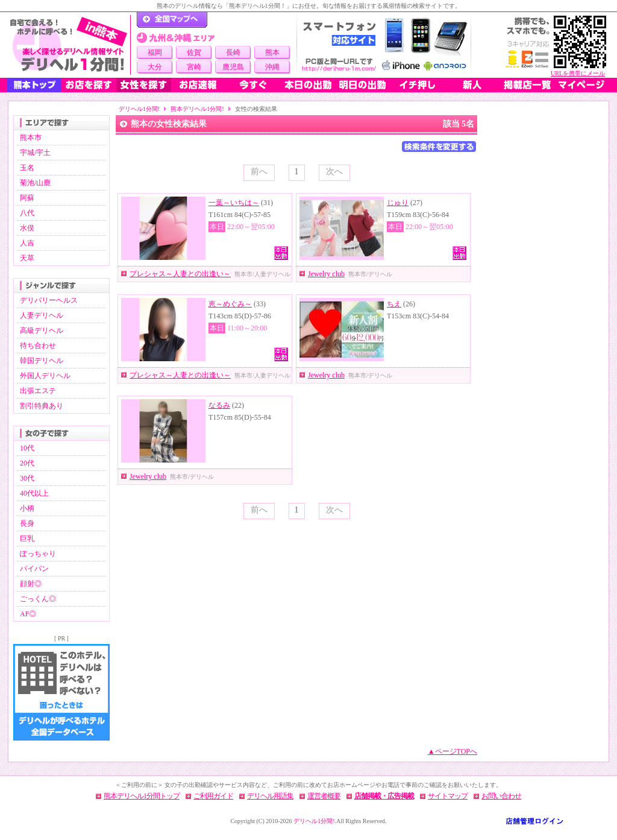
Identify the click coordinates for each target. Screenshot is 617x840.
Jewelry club (326, 274)
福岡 (155, 52)
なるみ (219, 405)
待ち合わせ (38, 346)
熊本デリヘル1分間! (197, 109)
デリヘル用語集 (270, 796)
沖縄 (272, 67)
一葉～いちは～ (234, 203)
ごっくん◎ (38, 599)
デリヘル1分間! (139, 109)
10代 (27, 448)
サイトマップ (448, 796)
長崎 (233, 52)
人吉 (27, 243)
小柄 (27, 508)
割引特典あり (42, 406)
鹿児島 (233, 67)
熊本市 (31, 137)
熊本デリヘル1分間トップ (142, 796)
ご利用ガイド (213, 796)
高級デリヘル (42, 330)
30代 (27, 478)
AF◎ (28, 614)
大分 (155, 67)
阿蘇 (27, 198)
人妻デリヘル (42, 315)
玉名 (27, 168)
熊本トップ (34, 85)
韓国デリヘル (42, 361)
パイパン (34, 569)
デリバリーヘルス (49, 300)
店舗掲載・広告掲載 (384, 796)
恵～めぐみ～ (230, 304)
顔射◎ (31, 584)
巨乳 (27, 538)
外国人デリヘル (45, 376)
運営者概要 (324, 796)
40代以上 (34, 493)
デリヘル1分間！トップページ (172, 20)
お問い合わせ (501, 796)
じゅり (398, 203)
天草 (27, 258)
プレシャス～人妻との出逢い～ (180, 274)
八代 (27, 213)
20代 (27, 463)
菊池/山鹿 (35, 183)
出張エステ (38, 391)
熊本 (272, 52)
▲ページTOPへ (453, 751)
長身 (27, 523)
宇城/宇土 (35, 153)
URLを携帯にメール (578, 73)
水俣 (27, 228)
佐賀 (194, 52)
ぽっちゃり (38, 554)
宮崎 (194, 67)
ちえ (394, 304)
